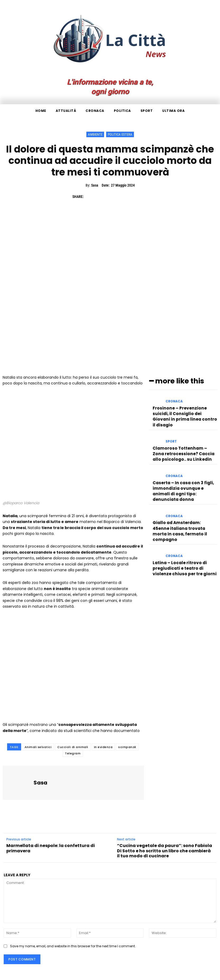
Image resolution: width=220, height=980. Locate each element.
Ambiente (95, 134)
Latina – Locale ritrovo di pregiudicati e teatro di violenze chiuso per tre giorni (184, 534)
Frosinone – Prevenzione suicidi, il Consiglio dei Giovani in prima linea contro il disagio (184, 410)
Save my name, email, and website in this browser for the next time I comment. (73, 946)
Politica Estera (120, 134)
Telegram (73, 753)
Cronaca (174, 400)
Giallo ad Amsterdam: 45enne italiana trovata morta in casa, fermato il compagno (183, 503)
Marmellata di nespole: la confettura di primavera (51, 848)
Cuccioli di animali (73, 747)
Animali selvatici (38, 747)
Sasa (95, 185)
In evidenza (103, 747)
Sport (171, 431)
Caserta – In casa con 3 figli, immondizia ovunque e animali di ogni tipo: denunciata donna (184, 472)
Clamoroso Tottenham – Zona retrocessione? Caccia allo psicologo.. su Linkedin (181, 441)
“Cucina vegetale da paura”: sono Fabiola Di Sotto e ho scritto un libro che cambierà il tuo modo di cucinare (165, 851)
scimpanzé (127, 747)
